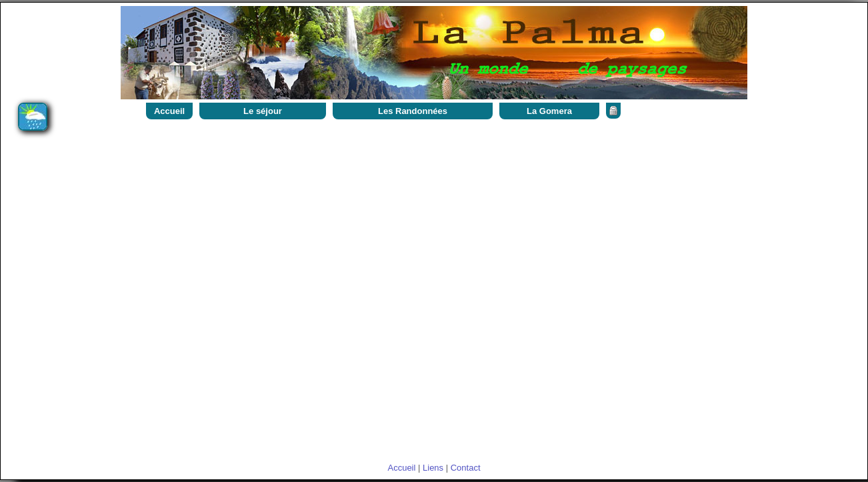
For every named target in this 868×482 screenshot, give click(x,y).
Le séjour (263, 111)
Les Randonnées (413, 111)
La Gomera (549, 111)
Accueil (169, 111)
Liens (433, 468)
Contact (466, 468)
